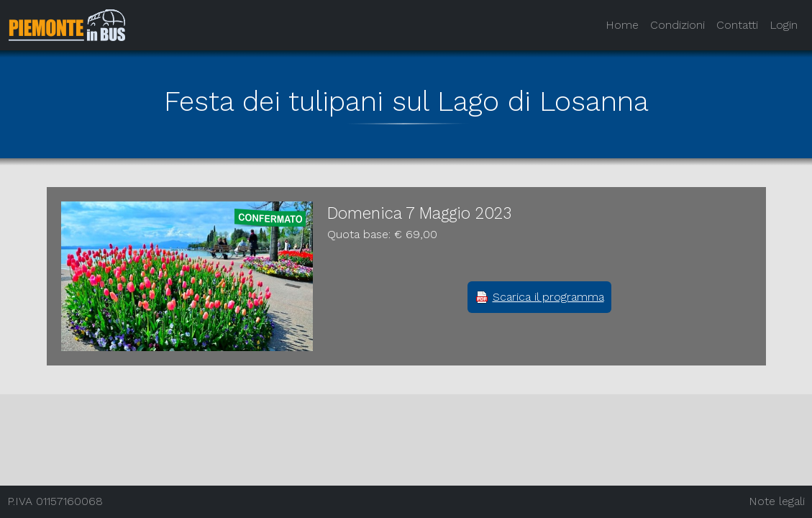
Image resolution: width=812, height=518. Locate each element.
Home (622, 25)
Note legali (777, 501)
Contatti (737, 25)
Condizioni (678, 25)
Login (784, 25)
